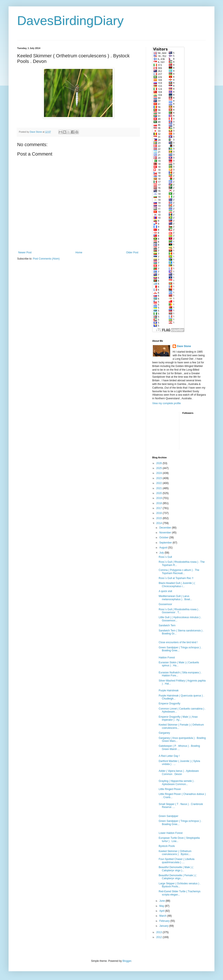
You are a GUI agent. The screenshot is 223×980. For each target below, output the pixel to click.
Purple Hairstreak (169, 690)
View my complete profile (166, 403)
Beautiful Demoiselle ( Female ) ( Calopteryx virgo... (177, 877)
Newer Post (25, 252)
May (162, 906)
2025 (160, 468)
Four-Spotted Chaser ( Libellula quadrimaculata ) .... (177, 861)
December (166, 528)
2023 (160, 478)
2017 (160, 508)
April (162, 911)
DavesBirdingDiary (70, 21)
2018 (160, 503)
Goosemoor (165, 604)
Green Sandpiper (168, 816)
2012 (160, 937)
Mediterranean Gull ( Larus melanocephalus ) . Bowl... (175, 598)
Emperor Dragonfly (170, 704)
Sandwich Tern (167, 625)
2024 (160, 473)
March (163, 916)
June (162, 901)
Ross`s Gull (165, 557)
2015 (160, 518)
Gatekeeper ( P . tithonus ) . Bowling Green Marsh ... (179, 747)
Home (79, 252)
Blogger (127, 961)
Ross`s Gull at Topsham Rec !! (176, 578)
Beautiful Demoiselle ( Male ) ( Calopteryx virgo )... (176, 869)
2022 (160, 483)
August (164, 548)
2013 (160, 932)
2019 (160, 498)
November (166, 533)
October (164, 538)
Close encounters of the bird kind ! (178, 642)
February (165, 921)
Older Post (132, 252)
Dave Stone (184, 346)
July (162, 553)
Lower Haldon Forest (171, 833)
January (164, 926)
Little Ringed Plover (170, 789)
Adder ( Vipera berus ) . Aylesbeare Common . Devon (179, 772)
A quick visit (165, 591)
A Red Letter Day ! (169, 756)
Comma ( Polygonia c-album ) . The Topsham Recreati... (179, 572)
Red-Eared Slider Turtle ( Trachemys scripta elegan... (180, 893)
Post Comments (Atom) (46, 259)
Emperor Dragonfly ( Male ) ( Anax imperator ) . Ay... (178, 718)
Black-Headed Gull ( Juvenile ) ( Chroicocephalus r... (177, 585)
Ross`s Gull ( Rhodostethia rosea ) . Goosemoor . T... (179, 611)
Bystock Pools (167, 846)
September (166, 543)
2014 (160, 523)
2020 (160, 493)
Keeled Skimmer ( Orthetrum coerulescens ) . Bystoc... (175, 853)
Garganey (164, 733)
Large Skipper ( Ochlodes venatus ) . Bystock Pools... (180, 885)
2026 (160, 463)
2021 (160, 488)
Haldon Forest (167, 658)
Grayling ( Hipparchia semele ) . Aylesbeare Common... (177, 783)
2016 (160, 513)
